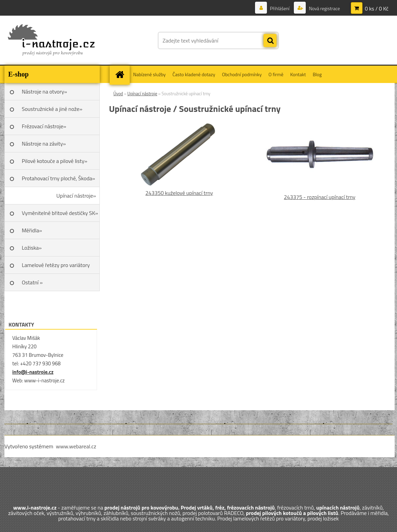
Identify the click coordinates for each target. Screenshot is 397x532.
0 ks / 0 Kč (377, 9)
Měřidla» (32, 230)
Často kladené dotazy (194, 74)
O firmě (276, 74)
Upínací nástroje (142, 94)
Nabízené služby (149, 74)
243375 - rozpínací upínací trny (320, 197)
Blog (317, 74)
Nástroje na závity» (44, 144)
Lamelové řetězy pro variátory (56, 265)
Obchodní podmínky (242, 74)
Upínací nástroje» (76, 196)
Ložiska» (32, 248)
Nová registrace (324, 8)
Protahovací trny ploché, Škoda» (58, 178)
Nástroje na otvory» (44, 92)
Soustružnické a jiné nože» (52, 109)
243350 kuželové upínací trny (179, 193)
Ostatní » (32, 282)
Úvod (118, 94)
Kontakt (298, 74)
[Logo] (51, 40)
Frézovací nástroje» (44, 126)
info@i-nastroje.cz (33, 372)
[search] (270, 41)
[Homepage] (122, 74)
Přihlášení (280, 8)
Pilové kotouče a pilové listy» (54, 161)
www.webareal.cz (76, 446)
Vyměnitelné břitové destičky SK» (60, 213)
